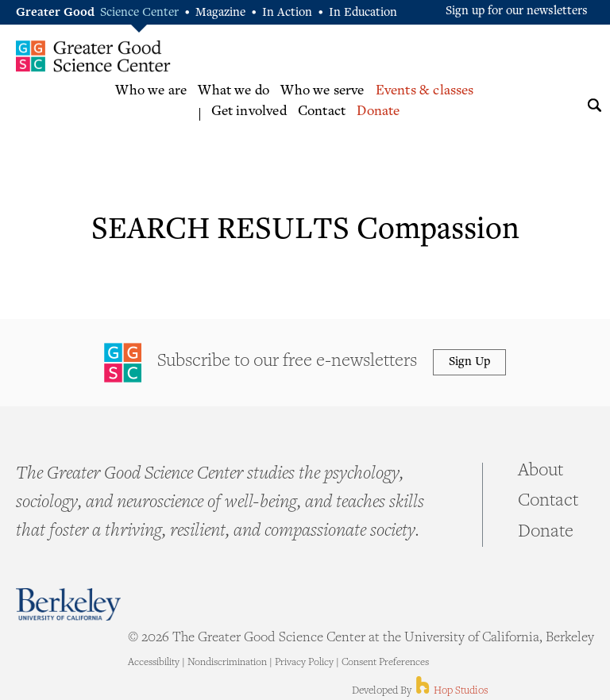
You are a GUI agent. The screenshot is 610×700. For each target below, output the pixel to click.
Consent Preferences (385, 663)
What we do (234, 91)
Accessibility (154, 663)
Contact (322, 112)
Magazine (220, 13)
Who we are (151, 91)
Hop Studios (451, 691)
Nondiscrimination (227, 663)
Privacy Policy (304, 663)
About (541, 471)
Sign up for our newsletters (517, 12)
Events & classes (425, 91)
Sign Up (469, 362)
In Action (287, 13)
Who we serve (322, 91)
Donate (378, 112)
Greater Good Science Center (93, 56)
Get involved (249, 112)
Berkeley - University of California (68, 604)
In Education (363, 13)
